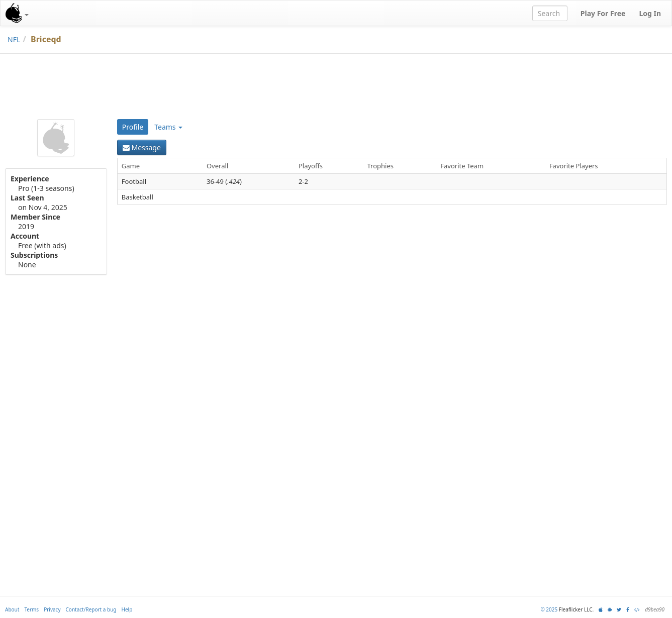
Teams (168, 127)
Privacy (52, 609)
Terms (31, 609)
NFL (14, 39)
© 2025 (549, 609)
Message (142, 147)
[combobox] (550, 13)
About (12, 609)
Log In (650, 13)
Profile (133, 127)
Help (127, 609)
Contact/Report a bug (91, 609)
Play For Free (603, 13)
